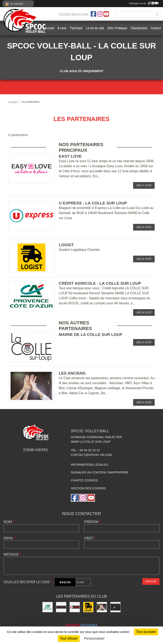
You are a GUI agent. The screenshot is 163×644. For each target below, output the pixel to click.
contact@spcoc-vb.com (91, 455)
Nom (9, 522)
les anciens (72, 373)
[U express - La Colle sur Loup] (75, 607)
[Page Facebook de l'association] (93, 14)
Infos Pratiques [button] (117, 28)
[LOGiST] (88, 607)
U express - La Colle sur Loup (93, 203)
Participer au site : (144, 3)
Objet (90, 538)
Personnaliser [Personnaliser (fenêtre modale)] (94, 638)
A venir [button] (62, 28)
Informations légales (90, 465)
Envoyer (151, 581)
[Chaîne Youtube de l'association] (106, 14)
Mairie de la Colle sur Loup (90, 335)
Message (12, 554)
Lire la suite (144, 185)
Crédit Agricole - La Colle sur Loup (100, 283)
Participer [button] (76, 28)
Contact (156, 28)
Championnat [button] (139, 28)
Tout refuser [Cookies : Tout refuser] (69, 638)
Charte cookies (84, 480)
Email (10, 538)
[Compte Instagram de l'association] (100, 14)
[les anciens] (102, 607)
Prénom (93, 522)
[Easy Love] (61, 607)
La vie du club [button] (95, 28)
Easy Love (70, 156)
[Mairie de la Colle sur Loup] (115, 607)
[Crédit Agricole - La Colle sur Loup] (48, 607)
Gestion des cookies (88, 488)
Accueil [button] (49, 28)
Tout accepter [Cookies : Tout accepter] (146, 632)
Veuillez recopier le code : (29, 582)
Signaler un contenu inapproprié (100, 472)
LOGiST (66, 245)
